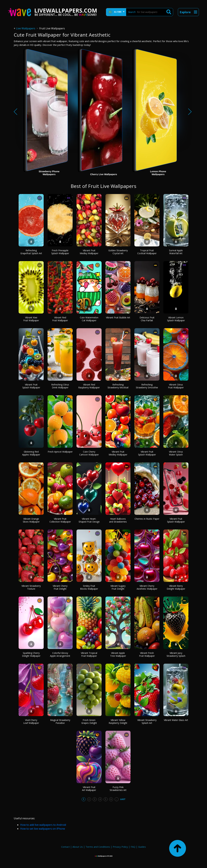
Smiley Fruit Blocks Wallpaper (89, 587)
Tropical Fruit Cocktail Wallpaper (147, 252)
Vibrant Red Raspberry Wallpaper (89, 386)
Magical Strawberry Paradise (60, 721)
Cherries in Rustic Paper (147, 519)
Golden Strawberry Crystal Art (118, 252)
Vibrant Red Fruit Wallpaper (60, 319)
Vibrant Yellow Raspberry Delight (118, 721)
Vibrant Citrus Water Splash (176, 453)
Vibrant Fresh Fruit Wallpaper (147, 654)
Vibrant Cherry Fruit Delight (60, 587)
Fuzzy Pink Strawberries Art (118, 789)
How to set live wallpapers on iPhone (43, 829)
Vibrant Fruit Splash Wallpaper (31, 386)
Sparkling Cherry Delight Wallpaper (31, 654)
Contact (65, 847)
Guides (142, 847)
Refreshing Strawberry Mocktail (118, 386)
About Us (78, 847)
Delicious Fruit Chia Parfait (147, 319)
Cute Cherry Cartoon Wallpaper (89, 453)
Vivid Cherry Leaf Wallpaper (31, 721)
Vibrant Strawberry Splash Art (147, 721)
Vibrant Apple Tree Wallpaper (118, 654)
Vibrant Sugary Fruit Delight (118, 587)
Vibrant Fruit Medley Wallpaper (89, 252)
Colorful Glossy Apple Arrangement (60, 654)
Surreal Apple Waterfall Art (176, 252)
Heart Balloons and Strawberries (118, 520)
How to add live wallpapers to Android (43, 825)
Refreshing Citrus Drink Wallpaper (60, 386)
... (117, 799)
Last (123, 799)
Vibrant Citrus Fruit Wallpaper (176, 386)
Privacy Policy (120, 847)
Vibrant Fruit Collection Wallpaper (60, 520)
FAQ (133, 847)
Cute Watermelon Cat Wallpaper (89, 319)
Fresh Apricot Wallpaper (60, 452)
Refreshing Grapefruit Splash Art (31, 252)
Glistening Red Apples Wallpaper (31, 453)
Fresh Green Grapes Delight (89, 721)
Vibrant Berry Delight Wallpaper (176, 587)
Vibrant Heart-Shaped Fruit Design (89, 520)
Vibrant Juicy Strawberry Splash (176, 654)
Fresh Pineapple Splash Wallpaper (60, 252)
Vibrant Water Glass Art (176, 720)
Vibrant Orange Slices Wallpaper (31, 520)
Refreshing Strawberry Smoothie (147, 386)
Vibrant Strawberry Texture (31, 587)
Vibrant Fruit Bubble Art (118, 317)
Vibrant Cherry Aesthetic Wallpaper (147, 587)
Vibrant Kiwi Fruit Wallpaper (31, 319)
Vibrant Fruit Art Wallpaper (89, 789)
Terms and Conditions (98, 847)
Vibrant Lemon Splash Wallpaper (176, 319)
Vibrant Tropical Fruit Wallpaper (89, 654)
